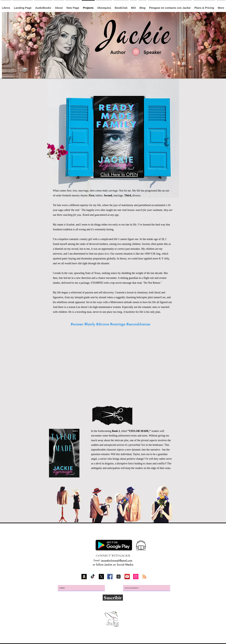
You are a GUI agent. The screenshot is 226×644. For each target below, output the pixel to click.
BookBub (125, 533)
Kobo (76, 533)
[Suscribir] (113, 598)
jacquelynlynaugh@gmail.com (117, 560)
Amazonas (61, 533)
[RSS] (144, 577)
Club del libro (114, 538)
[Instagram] (136, 577)
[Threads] (119, 577)
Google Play (94, 533)
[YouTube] (127, 577)
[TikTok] (93, 577)
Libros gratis (165, 533)
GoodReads (143, 533)
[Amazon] (84, 577)
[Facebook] (110, 577)
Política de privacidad (112, 638)
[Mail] (136, 52)
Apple (111, 533)
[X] (101, 577)
